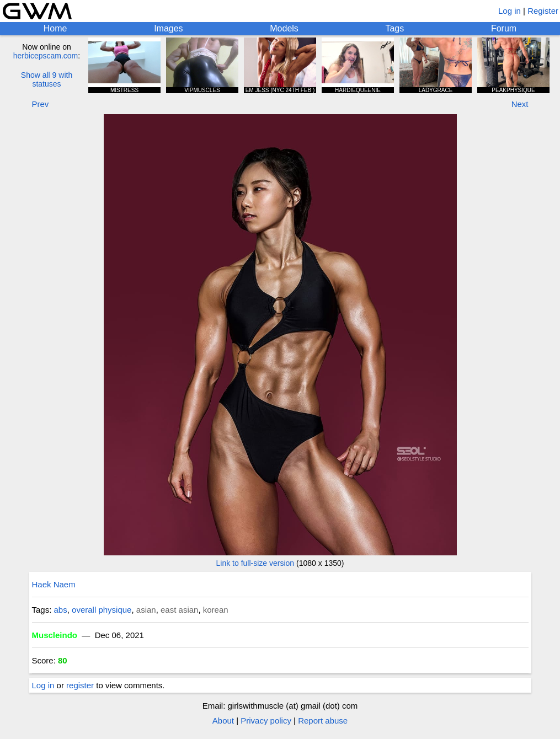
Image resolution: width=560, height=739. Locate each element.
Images (168, 28)
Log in (510, 11)
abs (61, 610)
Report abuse (323, 721)
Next (520, 104)
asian (146, 610)
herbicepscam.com (46, 56)
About (223, 721)
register (80, 685)
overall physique (102, 610)
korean (216, 610)
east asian (179, 610)
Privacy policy (266, 721)
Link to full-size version (255, 563)
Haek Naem (54, 584)
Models (284, 28)
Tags (394, 28)
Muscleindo (55, 635)
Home (55, 28)
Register (543, 11)
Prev (41, 104)
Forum (504, 28)
